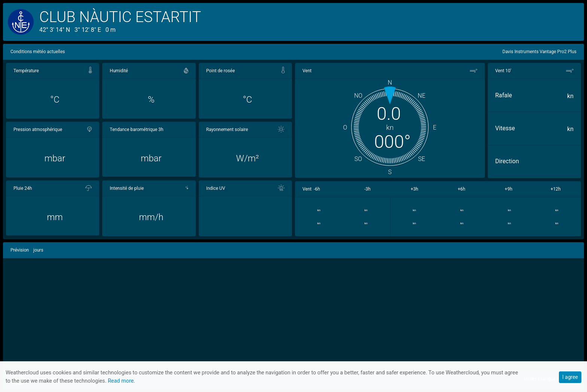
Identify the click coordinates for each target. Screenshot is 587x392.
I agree (570, 377)
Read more (121, 381)
